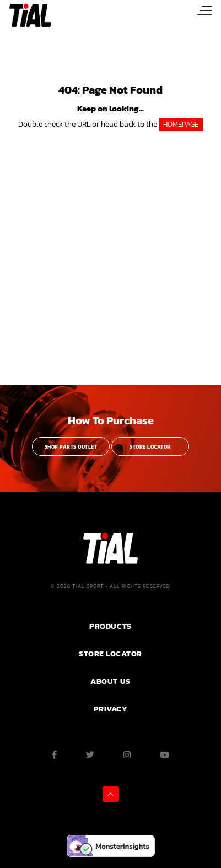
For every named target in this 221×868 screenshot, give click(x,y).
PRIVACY (111, 709)
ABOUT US (110, 681)
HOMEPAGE (181, 124)
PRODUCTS (110, 626)
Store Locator (150, 447)
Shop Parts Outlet (71, 447)
